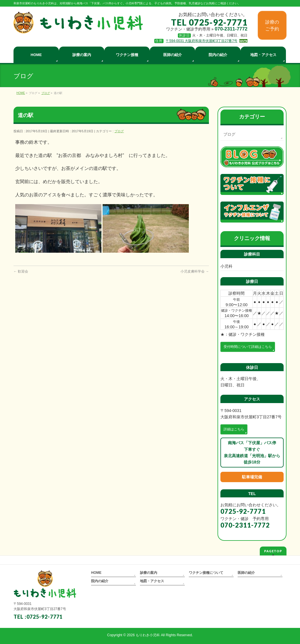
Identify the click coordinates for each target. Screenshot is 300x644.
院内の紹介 (100, 581)
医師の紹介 (246, 573)
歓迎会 (21, 271)
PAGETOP (273, 551)
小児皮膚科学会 (195, 271)
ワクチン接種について (206, 573)
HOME (96, 573)
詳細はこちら (234, 429)
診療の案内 (149, 573)
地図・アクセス (152, 581)
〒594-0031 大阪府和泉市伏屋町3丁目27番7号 (202, 41)
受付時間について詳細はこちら (248, 347)
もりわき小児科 (148, 635)
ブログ (119, 131)
